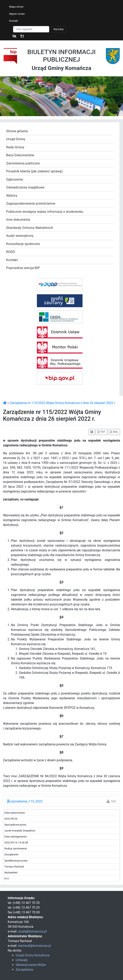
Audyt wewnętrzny (20, 236)
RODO (11, 252)
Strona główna (17, 131)
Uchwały (22, 960)
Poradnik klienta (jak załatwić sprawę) (34, 171)
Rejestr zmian (17, 14)
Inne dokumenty (18, 220)
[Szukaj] (31, 29)
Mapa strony (16, 7)
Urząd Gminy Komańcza (33, 955)
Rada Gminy (15, 147)
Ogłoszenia (14, 179)
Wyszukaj (58, 29)
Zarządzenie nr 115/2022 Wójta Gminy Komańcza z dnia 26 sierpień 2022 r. (63, 403)
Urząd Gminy (16, 139)
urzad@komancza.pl (32, 931)
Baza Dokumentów (20, 155)
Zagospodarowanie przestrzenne (31, 203)
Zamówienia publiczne (23, 163)
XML (114, 432)
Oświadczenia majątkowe (25, 187)
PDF (101, 432)
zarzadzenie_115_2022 (25, 801)
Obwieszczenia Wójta (31, 965)
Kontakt (14, 21)
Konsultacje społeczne (23, 244)
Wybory (12, 195)
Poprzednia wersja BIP (23, 268)
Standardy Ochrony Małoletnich (30, 228)
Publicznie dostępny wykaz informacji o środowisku (45, 212)
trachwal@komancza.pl (34, 946)
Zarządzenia (24, 970)
